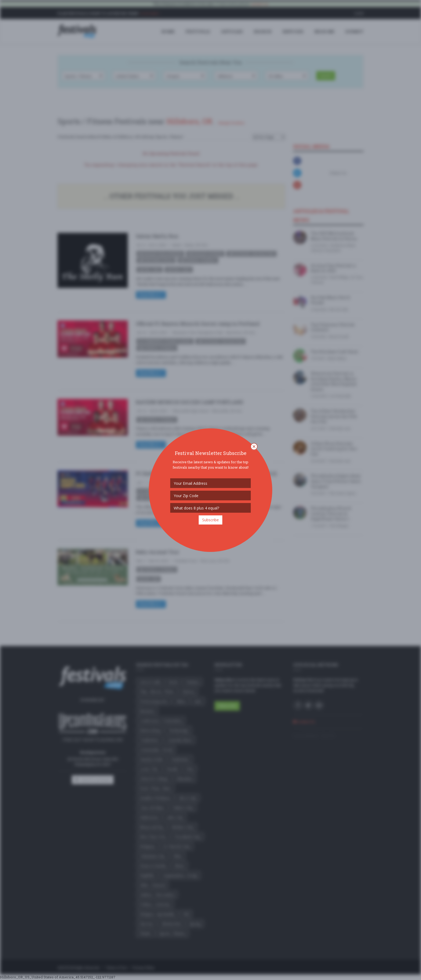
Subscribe (210, 520)
